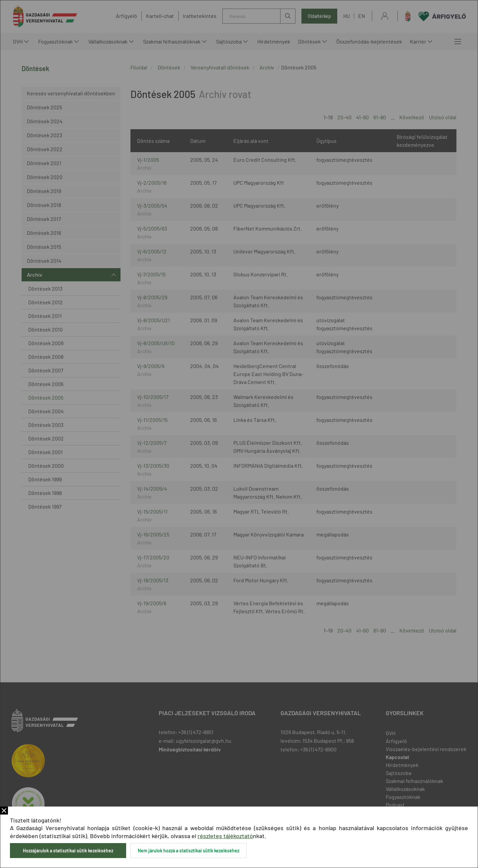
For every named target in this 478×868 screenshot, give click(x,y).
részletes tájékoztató (225, 836)
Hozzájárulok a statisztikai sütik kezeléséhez (68, 851)
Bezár (4, 811)
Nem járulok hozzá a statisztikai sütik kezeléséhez (189, 851)
